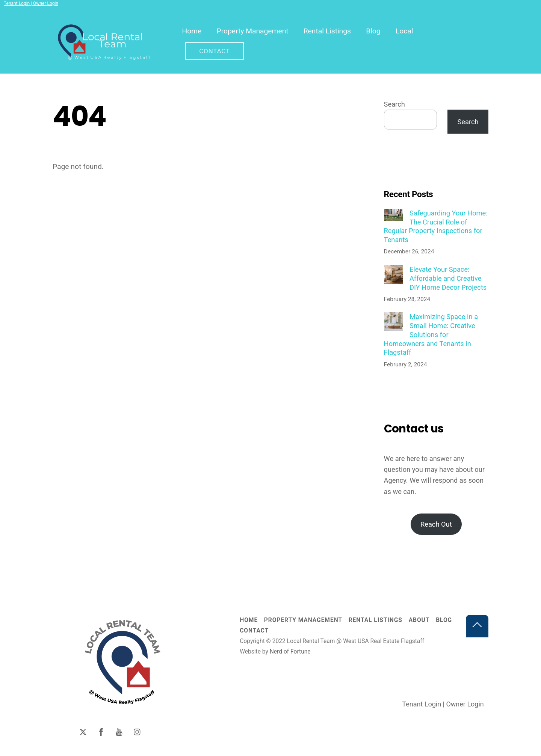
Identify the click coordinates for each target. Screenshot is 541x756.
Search (394, 105)
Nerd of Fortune (290, 652)
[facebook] (101, 732)
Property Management (253, 31)
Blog (373, 31)
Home (192, 31)
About (419, 620)
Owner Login (45, 3)
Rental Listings (328, 31)
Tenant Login (17, 3)
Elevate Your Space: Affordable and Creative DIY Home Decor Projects (448, 279)
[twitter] (83, 732)
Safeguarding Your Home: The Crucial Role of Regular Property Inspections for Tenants (436, 227)
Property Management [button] (303, 620)
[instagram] (138, 732)
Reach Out (436, 525)
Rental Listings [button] (376, 620)
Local (405, 31)
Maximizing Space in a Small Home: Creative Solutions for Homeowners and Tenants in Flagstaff (431, 335)
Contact (215, 51)
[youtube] (119, 732)
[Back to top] (477, 626)
